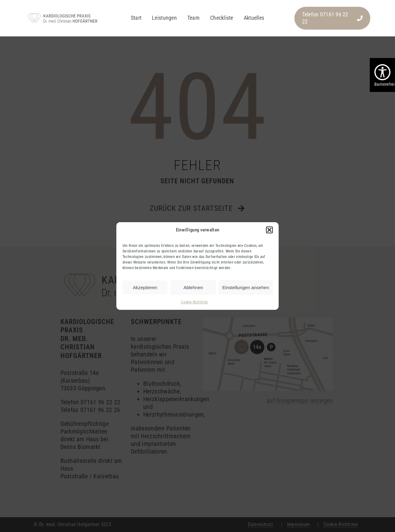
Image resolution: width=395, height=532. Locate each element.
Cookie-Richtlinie (194, 302)
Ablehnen (193, 287)
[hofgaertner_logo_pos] (63, 14)
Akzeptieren (145, 287)
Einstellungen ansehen (246, 287)
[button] (269, 230)
